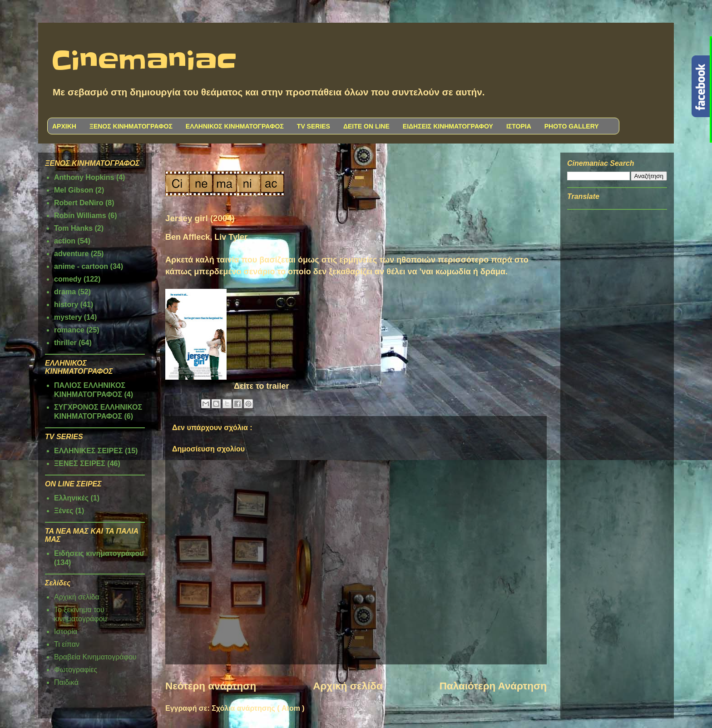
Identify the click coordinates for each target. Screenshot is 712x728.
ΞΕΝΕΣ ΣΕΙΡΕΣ (80, 463)
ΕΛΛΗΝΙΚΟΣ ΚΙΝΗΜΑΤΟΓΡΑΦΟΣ (235, 126)
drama (65, 292)
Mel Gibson (74, 190)
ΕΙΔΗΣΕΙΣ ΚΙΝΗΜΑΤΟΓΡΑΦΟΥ (448, 126)
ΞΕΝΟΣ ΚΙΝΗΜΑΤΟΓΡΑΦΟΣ (131, 126)
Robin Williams (80, 215)
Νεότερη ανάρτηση (211, 686)
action (65, 241)
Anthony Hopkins (84, 177)
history (66, 305)
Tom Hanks (73, 228)
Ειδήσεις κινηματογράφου (99, 553)
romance (69, 330)
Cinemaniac (144, 61)
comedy (68, 279)
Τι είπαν (67, 644)
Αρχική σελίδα (348, 686)
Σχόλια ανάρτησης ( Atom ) (258, 708)
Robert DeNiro (79, 203)
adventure (71, 254)
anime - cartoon (81, 266)
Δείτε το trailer (262, 386)
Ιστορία (66, 631)
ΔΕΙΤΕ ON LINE (366, 126)
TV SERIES (314, 126)
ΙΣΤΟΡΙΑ (519, 126)
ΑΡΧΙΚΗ (64, 126)
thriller (65, 343)
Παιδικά (66, 682)
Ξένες (64, 511)
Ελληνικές (71, 498)
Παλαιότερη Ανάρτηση (493, 686)
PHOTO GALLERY (572, 126)
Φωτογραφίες (76, 670)
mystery (68, 317)
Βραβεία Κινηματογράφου (95, 657)
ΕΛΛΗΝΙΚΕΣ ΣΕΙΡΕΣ (89, 451)
